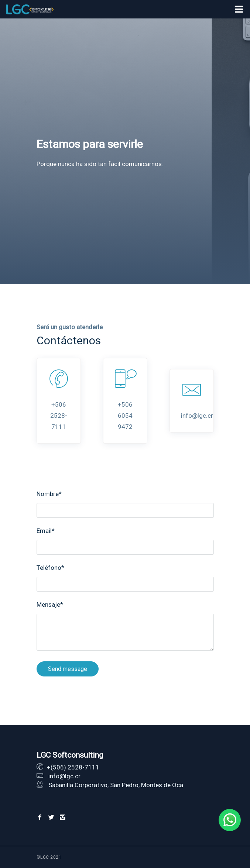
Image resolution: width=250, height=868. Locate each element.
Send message (68, 669)
